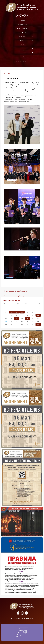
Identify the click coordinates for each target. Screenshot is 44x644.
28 (11, 312)
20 (17, 321)
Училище (22, 21)
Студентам (22, 37)
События (22, 41)
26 (11, 324)
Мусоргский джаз (22, 57)
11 (6, 318)
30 (22, 312)
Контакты (22, 45)
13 (17, 318)
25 (6, 324)
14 (22, 318)
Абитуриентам (22, 33)
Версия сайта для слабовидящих (22, 619)
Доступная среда (22, 25)
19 (11, 321)
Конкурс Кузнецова (22, 53)
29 (17, 312)
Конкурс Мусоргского (22, 49)
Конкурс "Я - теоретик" (22, 61)
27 (6, 312)
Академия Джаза (22, 29)
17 (38, 318)
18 (6, 321)
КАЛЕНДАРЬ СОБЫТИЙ (11, 300)
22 (27, 321)
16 (33, 318)
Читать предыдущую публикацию (15, 291)
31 (38, 324)
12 (11, 318)
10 (38, 315)
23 (33, 321)
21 (22, 321)
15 (27, 318)
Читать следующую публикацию (15, 296)
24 (38, 321)
